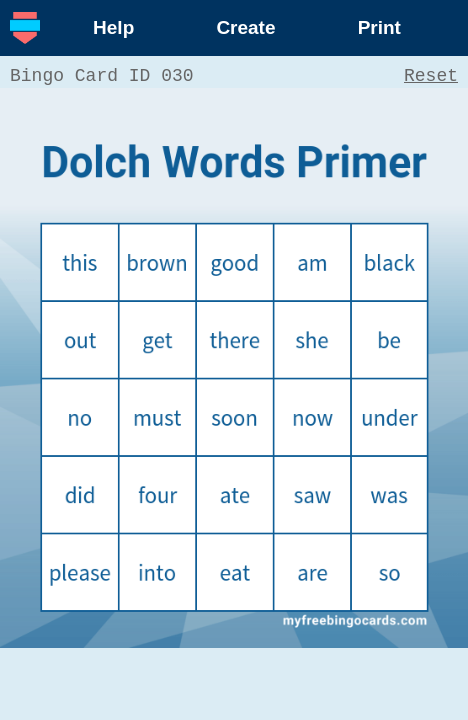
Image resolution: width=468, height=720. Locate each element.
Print (379, 27)
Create (245, 27)
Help (113, 27)
